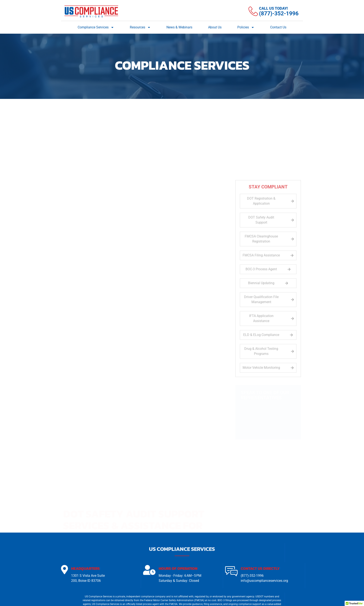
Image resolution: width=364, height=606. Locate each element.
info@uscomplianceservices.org (264, 581)
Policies (246, 27)
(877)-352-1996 (252, 576)
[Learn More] (274, 11)
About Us (215, 27)
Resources (140, 27)
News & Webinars (179, 27)
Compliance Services (96, 27)
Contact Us (278, 27)
